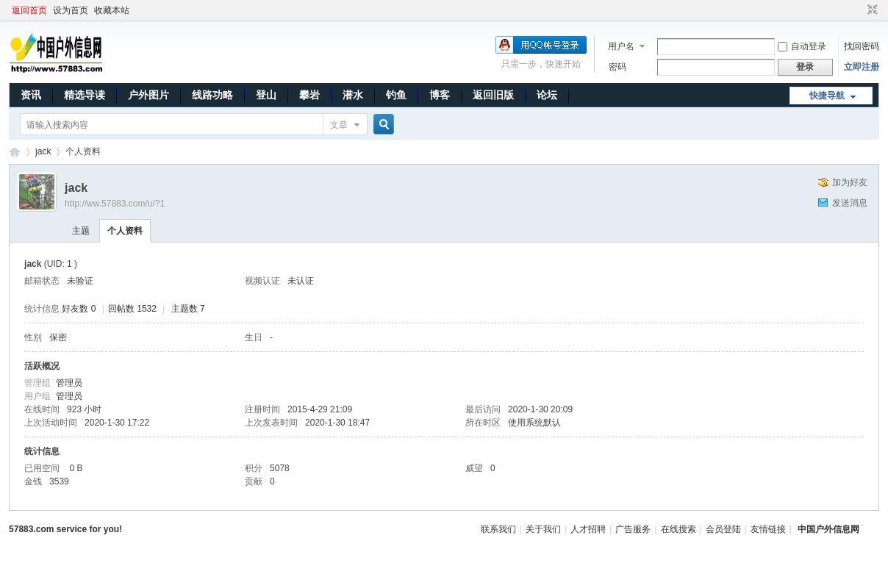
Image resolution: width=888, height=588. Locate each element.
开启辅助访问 (859, 10)
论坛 (547, 95)
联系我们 (498, 529)
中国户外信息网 (15, 152)
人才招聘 (588, 529)
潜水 (353, 95)
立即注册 (862, 67)
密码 (617, 67)
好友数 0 (79, 309)
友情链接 (768, 529)
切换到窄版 (871, 10)
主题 (81, 231)
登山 (266, 95)
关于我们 (543, 529)
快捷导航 (827, 96)
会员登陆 (723, 529)
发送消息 (850, 203)
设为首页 (71, 10)
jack (43, 151)
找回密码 (862, 46)
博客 (440, 95)
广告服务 (633, 529)
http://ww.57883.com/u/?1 (115, 204)
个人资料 (125, 231)
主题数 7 (188, 309)
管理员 (69, 383)
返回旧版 (493, 95)
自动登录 (802, 46)
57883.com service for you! (65, 529)
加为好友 (850, 182)
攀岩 (309, 95)
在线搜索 (678, 529)
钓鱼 (396, 95)
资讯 (31, 95)
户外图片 (148, 95)
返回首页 (29, 10)
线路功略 (212, 95)
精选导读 (85, 95)
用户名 (621, 46)
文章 (339, 125)
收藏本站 (112, 10)
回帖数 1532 (132, 309)
